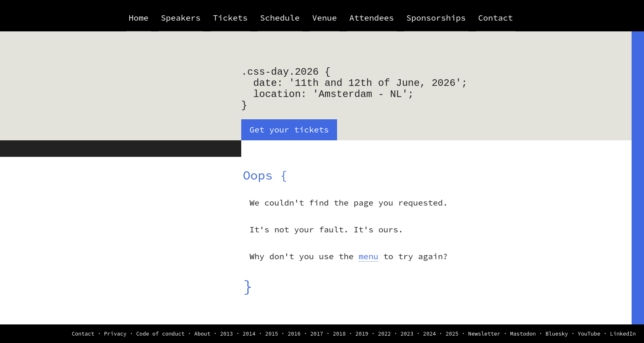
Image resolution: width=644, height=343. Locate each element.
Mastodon (523, 334)
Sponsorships (436, 18)
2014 (249, 334)
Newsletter (484, 334)
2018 (339, 334)
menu (368, 256)
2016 (294, 334)
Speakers (181, 18)
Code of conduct (160, 334)
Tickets (231, 18)
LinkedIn (623, 334)
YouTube (589, 334)
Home (139, 18)
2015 (272, 334)
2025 (452, 334)
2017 (317, 334)
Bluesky (557, 334)
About (202, 334)
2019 (362, 334)
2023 (407, 334)
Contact (496, 18)
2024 (429, 334)
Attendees (372, 18)
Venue (325, 18)
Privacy (115, 334)
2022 (384, 334)
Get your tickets (289, 129)
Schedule (280, 18)
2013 (227, 334)
